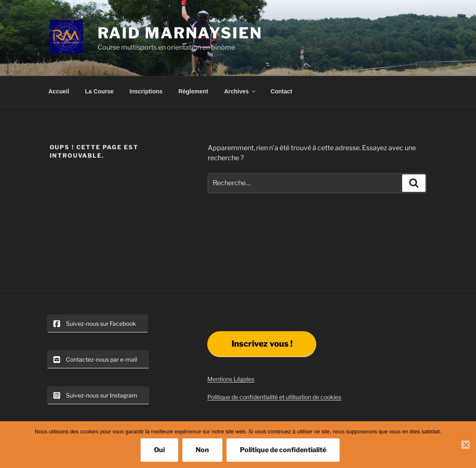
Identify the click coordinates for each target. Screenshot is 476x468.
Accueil (59, 91)
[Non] (466, 445)
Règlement (194, 91)
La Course (99, 91)
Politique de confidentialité (283, 450)
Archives (240, 91)
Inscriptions (146, 91)
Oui (159, 450)
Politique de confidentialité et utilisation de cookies (274, 397)
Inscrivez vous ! (262, 344)
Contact (281, 91)
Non (202, 450)
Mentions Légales (231, 379)
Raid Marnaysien (180, 33)
